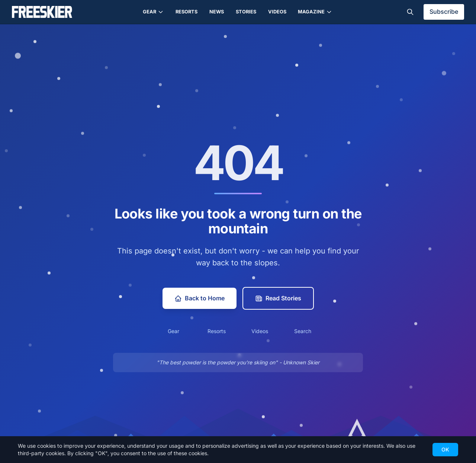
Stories (246, 12)
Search (303, 331)
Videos (277, 12)
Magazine (315, 12)
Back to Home (200, 298)
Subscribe (444, 12)
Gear (153, 12)
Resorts (186, 12)
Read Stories (278, 298)
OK (445, 449)
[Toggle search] (410, 12)
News (217, 12)
